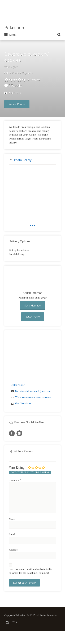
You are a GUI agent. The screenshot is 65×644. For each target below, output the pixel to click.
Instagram (8, 622)
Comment (15, 480)
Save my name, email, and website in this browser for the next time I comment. (31, 571)
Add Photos (13, 93)
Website (13, 550)
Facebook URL (12, 433)
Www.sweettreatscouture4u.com (33, 397)
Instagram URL (19, 433)
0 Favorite (13, 86)
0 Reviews (34, 80)
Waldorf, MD (11, 67)
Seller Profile (33, 317)
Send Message (32, 306)
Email (12, 535)
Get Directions (23, 403)
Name (12, 519)
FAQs (14, 622)
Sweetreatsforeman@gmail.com (33, 391)
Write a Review (17, 104)
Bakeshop (14, 28)
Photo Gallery (23, 160)
